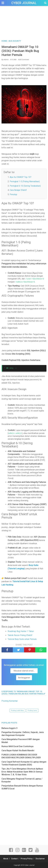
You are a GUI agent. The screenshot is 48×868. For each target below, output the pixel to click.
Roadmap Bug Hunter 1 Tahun (21, 631)
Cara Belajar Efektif (18, 190)
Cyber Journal (24, 3)
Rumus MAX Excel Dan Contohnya (17, 746)
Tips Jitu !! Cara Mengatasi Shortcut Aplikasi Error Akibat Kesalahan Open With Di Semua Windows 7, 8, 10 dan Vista (22, 772)
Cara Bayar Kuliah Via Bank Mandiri (18, 751)
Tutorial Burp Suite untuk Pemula (22, 639)
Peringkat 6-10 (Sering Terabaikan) (25, 186)
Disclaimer (40, 859)
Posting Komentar (10, 701)
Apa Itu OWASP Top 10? (21, 177)
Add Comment (24, 60)
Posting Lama (32, 711)
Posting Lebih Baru (17, 711)
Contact (14, 859)
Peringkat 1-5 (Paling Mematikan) (25, 181)
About (6, 859)
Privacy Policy (27, 859)
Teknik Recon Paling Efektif (20, 635)
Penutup (13, 194)
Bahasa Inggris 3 (9, 728)
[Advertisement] (24, 26)
